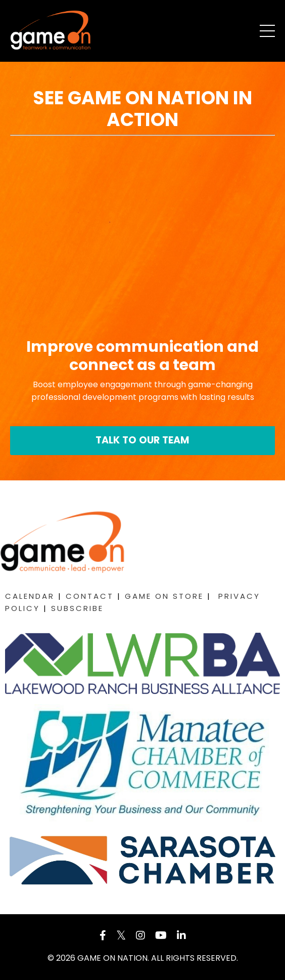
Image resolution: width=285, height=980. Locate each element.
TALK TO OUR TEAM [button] (143, 440)
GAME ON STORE (164, 596)
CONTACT (90, 596)
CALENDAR (30, 596)
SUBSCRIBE (77, 608)
